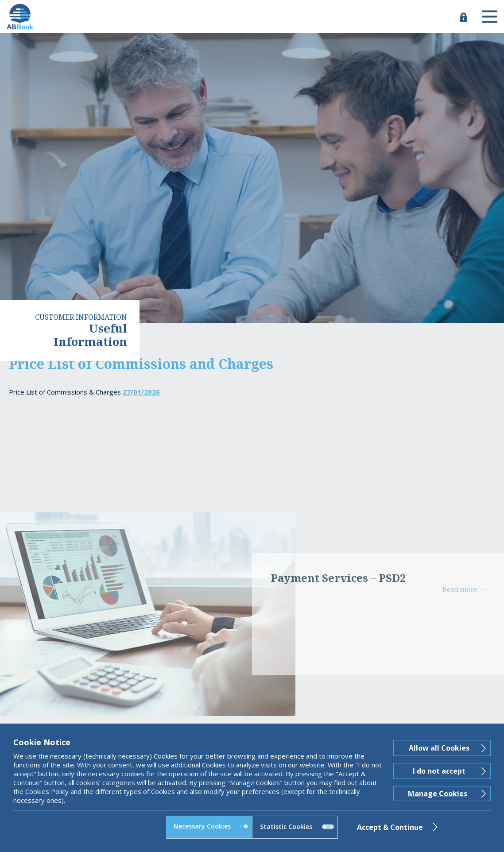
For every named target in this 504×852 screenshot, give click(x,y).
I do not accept (439, 771)
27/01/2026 (141, 392)
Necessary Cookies (211, 826)
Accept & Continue (390, 827)
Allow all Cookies (439, 748)
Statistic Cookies (297, 827)
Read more (460, 589)
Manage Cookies (438, 794)
